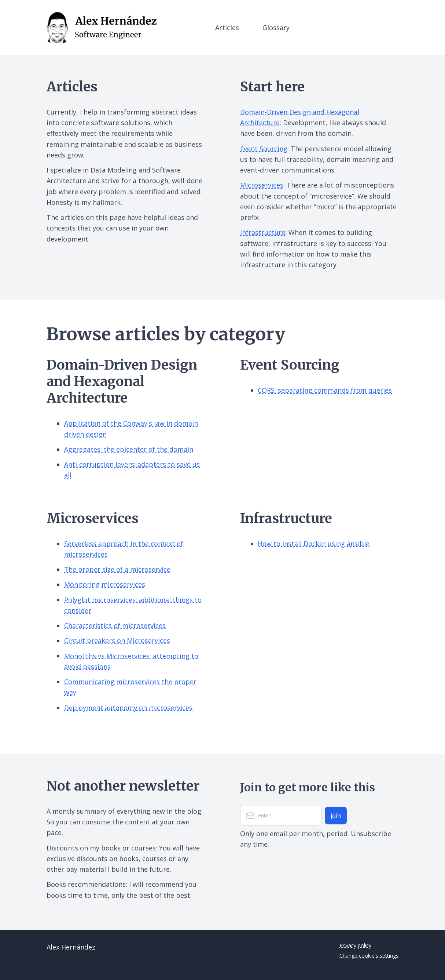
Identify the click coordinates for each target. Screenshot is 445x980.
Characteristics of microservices (115, 625)
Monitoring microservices (105, 584)
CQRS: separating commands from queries (325, 390)
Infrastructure (263, 232)
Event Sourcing (264, 149)
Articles (227, 28)
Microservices (262, 185)
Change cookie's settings (369, 956)
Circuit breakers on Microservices (117, 640)
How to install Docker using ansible (314, 544)
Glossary (276, 28)
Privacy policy (355, 945)
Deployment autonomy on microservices (128, 708)
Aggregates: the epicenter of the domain (129, 449)
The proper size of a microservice (117, 569)
